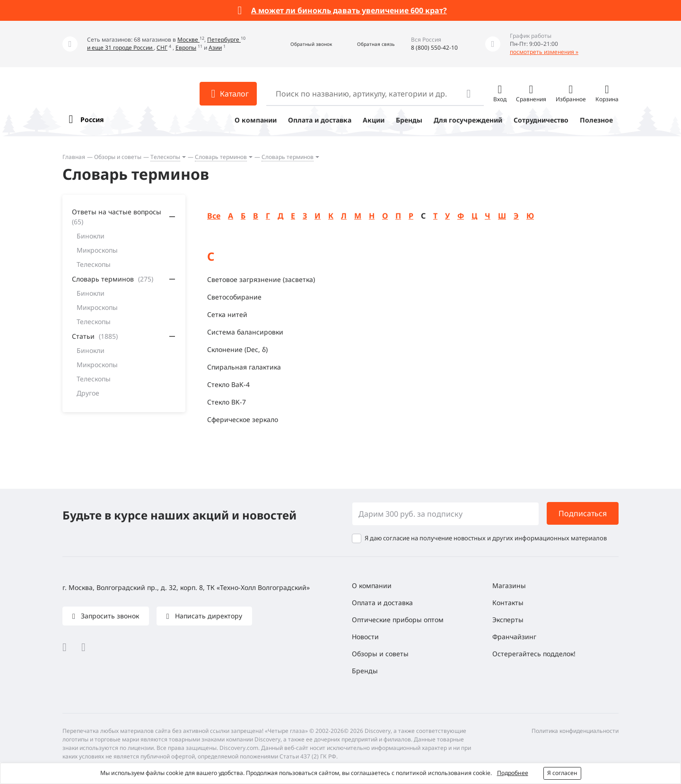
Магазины (509, 586)
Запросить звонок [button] (109, 616)
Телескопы (165, 157)
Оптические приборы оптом (398, 620)
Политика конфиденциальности (575, 731)
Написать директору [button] (208, 616)
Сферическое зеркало (243, 419)
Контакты (508, 603)
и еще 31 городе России (120, 48)
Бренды (409, 120)
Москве (188, 40)
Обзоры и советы (118, 157)
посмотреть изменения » (544, 52)
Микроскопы (97, 250)
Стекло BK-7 (227, 402)
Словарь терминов (221, 157)
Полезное (596, 120)
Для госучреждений (468, 120)
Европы (186, 48)
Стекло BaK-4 (228, 384)
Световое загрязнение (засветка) (261, 279)
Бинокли (91, 236)
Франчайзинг (514, 637)
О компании (256, 120)
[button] (301, 44)
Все (214, 216)
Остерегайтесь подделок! (534, 654)
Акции (374, 120)
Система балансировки (245, 332)
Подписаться (583, 513)
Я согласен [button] (562, 773)
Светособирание (234, 297)
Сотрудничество (541, 120)
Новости (365, 637)
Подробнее (513, 773)
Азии (215, 48)
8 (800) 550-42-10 (434, 48)
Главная (74, 157)
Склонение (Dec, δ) (237, 349)
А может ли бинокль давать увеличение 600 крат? (349, 10)
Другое (88, 393)
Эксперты (508, 620)
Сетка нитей (227, 314)
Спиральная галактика (244, 367)
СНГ (162, 48)
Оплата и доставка (320, 120)
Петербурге (224, 40)
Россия (92, 119)
